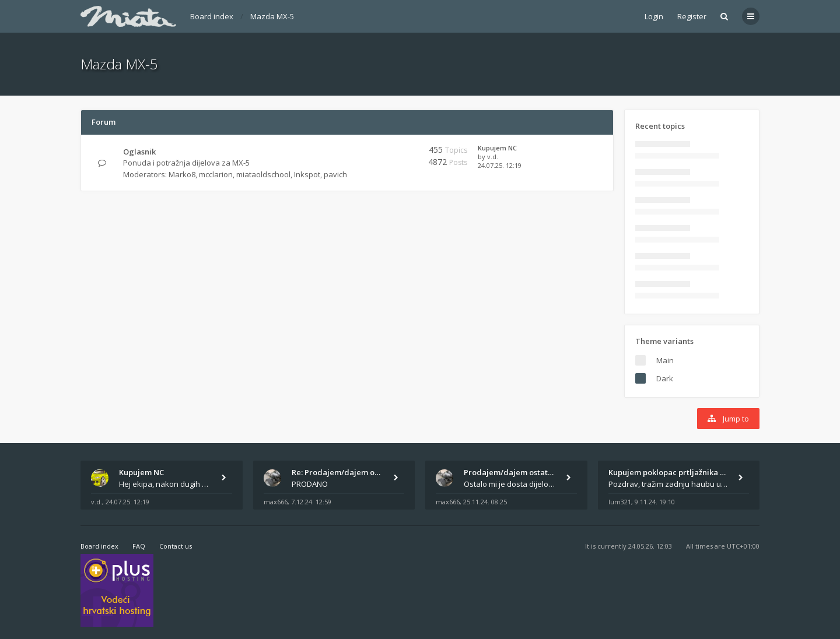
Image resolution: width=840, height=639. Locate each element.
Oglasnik (139, 152)
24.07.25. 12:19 (500, 165)
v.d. (493, 157)
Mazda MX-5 (272, 16)
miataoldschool (263, 174)
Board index (212, 16)
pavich (335, 174)
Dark (665, 378)
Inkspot (307, 174)
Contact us (176, 546)
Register (692, 16)
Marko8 (182, 174)
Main (665, 360)
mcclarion (216, 174)
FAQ (139, 546)
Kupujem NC (497, 148)
